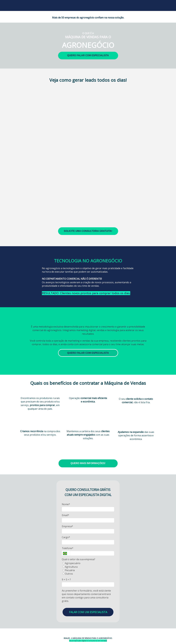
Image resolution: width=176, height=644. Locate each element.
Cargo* (66, 537)
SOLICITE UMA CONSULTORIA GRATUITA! (88, 231)
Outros (68, 574)
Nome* (66, 504)
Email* (65, 515)
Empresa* (67, 526)
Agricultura (70, 567)
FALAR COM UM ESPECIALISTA (88, 612)
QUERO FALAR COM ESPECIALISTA (88, 55)
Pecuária (69, 570)
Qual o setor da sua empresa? (78, 559)
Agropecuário (71, 563)
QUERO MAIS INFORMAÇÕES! (88, 463)
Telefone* (68, 548)
